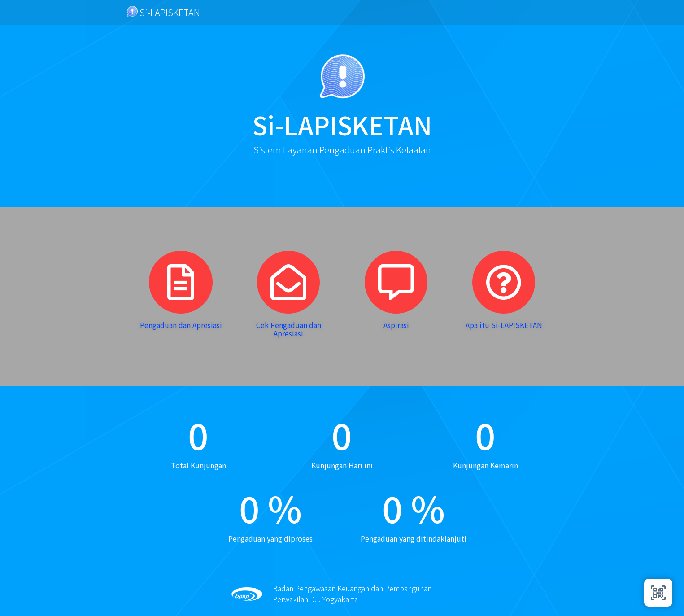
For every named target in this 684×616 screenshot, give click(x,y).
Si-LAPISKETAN (163, 12)
